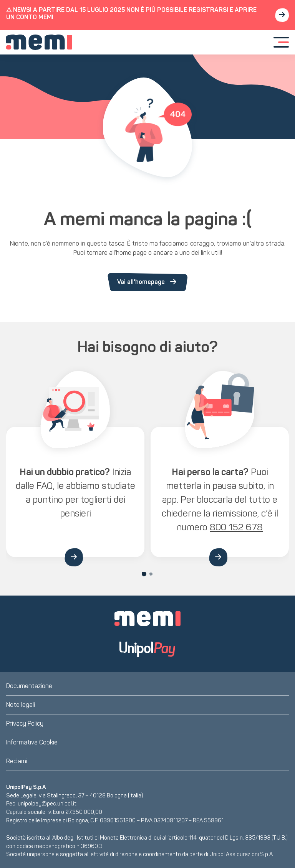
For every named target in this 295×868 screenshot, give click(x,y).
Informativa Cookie (32, 742)
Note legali (21, 705)
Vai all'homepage (147, 282)
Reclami (17, 761)
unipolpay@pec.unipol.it (47, 804)
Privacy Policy (25, 724)
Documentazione (29, 686)
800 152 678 (236, 527)
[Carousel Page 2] (151, 574)
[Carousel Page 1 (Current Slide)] (144, 574)
